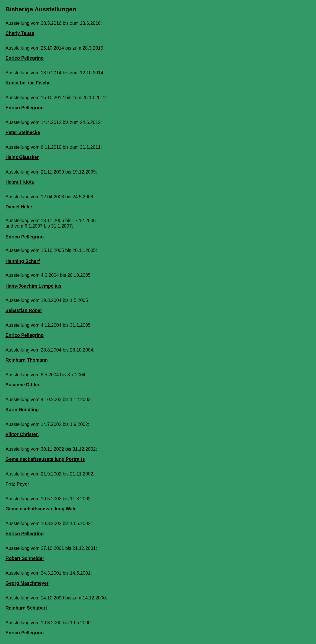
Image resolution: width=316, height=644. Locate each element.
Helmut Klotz (20, 182)
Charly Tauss (20, 33)
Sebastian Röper (24, 310)
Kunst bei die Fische (28, 83)
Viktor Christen (22, 434)
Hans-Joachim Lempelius (33, 286)
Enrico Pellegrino (24, 58)
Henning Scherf (23, 261)
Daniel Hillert (20, 207)
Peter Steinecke (23, 132)
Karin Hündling (22, 410)
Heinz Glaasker (22, 157)
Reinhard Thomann (27, 360)
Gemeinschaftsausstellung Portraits (45, 459)
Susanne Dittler (22, 385)
